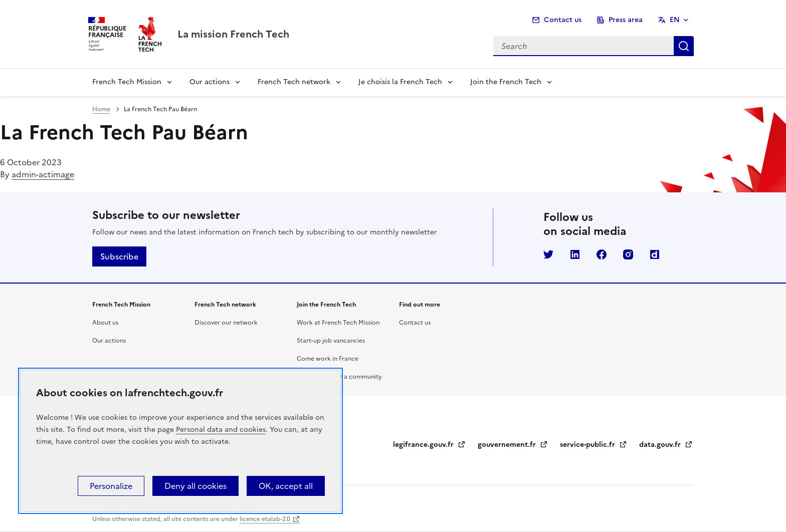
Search (684, 46)
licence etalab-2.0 (265, 519)
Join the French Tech (506, 82)
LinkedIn (575, 254)
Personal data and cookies (221, 430)
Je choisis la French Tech (400, 82)
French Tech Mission (127, 82)
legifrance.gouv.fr (429, 445)
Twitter (548, 254)
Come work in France (328, 359)
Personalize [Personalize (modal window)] (111, 486)
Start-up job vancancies (331, 341)
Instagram (628, 254)
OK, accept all (286, 486)
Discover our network (226, 323)
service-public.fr (594, 445)
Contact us (563, 20)
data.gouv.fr (666, 445)
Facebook (602, 254)
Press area (626, 20)
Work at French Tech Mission (338, 323)
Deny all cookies (195, 486)
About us (105, 323)
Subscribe (119, 256)
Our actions (210, 82)
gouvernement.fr (513, 445)
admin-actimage (43, 174)
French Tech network (294, 82)
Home (101, 109)
